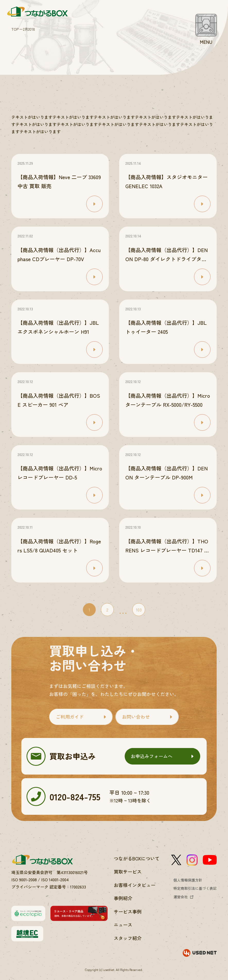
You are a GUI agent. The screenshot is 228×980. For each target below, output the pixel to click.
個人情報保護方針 (188, 880)
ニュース (123, 925)
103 (139, 610)
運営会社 (181, 897)
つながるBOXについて (137, 858)
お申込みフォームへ (152, 756)
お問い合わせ (136, 717)
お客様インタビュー (135, 885)
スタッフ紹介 (128, 938)
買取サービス (128, 871)
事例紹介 (123, 898)
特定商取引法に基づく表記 (195, 888)
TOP (15, 29)
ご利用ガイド (70, 717)
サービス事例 (128, 911)
